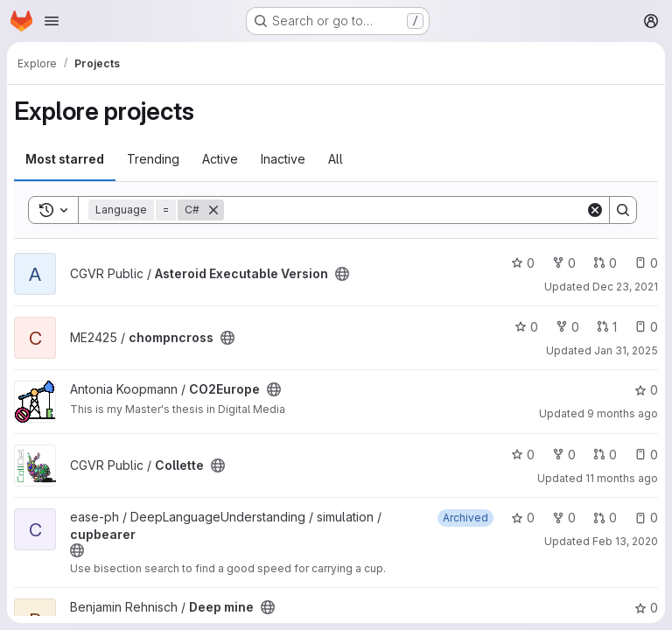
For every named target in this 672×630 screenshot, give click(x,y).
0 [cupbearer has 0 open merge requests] (605, 518)
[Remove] (213, 210)
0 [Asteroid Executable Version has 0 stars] (523, 263)
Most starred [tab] (65, 159)
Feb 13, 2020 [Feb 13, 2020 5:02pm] (625, 541)
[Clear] (595, 210)
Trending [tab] (153, 159)
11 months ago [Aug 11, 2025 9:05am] (622, 478)
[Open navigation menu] (52, 21)
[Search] (405, 210)
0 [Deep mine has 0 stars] (646, 608)
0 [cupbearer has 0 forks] (564, 518)
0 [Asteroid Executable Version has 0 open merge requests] (605, 263)
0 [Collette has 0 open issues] (646, 455)
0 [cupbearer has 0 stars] (523, 518)
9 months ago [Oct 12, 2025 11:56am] (623, 413)
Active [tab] (220, 159)
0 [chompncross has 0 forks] (567, 327)
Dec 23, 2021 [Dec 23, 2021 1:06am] (625, 287)
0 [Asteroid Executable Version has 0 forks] (564, 263)
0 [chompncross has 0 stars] (526, 327)
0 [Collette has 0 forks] (564, 455)
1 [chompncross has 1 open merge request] (607, 327)
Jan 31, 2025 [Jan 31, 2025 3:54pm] (626, 350)
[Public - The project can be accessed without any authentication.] (342, 274)
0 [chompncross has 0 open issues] (646, 327)
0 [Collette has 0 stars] (523, 455)
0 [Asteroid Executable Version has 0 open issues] (646, 263)
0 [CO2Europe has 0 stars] (646, 390)
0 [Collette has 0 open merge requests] (605, 455)
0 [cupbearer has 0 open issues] (646, 518)
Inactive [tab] (283, 159)
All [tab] (336, 159)
